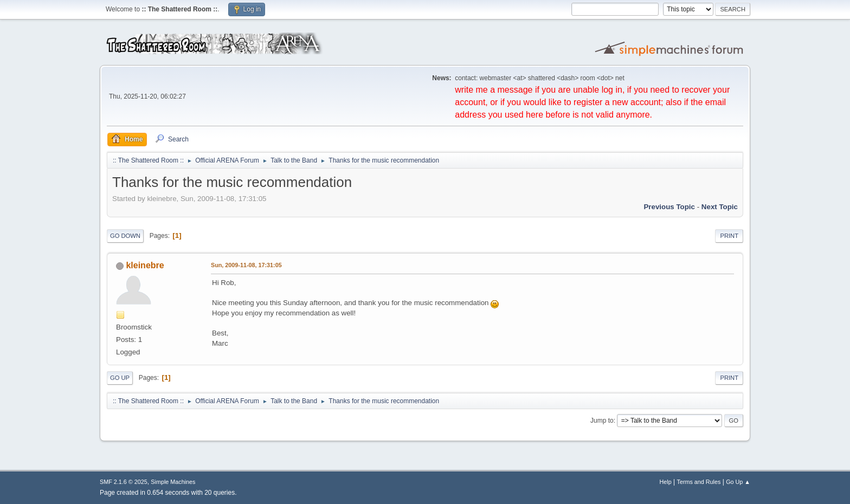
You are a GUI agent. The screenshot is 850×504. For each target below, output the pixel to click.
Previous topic (669, 207)
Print (729, 236)
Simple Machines (173, 482)
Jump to (602, 421)
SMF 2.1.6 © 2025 (124, 482)
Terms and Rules (699, 482)
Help (666, 482)
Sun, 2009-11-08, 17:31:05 (246, 265)
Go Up (120, 378)
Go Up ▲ (738, 482)
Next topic (720, 207)
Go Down (125, 236)
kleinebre (145, 265)
